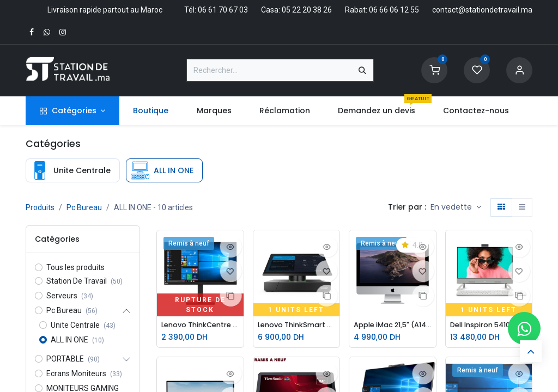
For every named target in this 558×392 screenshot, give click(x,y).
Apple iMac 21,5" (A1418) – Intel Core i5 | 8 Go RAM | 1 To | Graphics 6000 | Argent (393, 325)
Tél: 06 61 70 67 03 (216, 10)
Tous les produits (75, 267)
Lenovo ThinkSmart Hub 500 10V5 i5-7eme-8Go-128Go (297, 325)
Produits (40, 207)
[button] (456, 207)
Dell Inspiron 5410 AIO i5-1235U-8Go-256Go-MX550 (489, 325)
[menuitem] (151, 111)
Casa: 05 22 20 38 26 (296, 10)
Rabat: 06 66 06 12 (377, 10)
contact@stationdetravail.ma (482, 10)
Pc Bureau (84, 207)
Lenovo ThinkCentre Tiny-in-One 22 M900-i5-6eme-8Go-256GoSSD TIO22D (200, 325)
